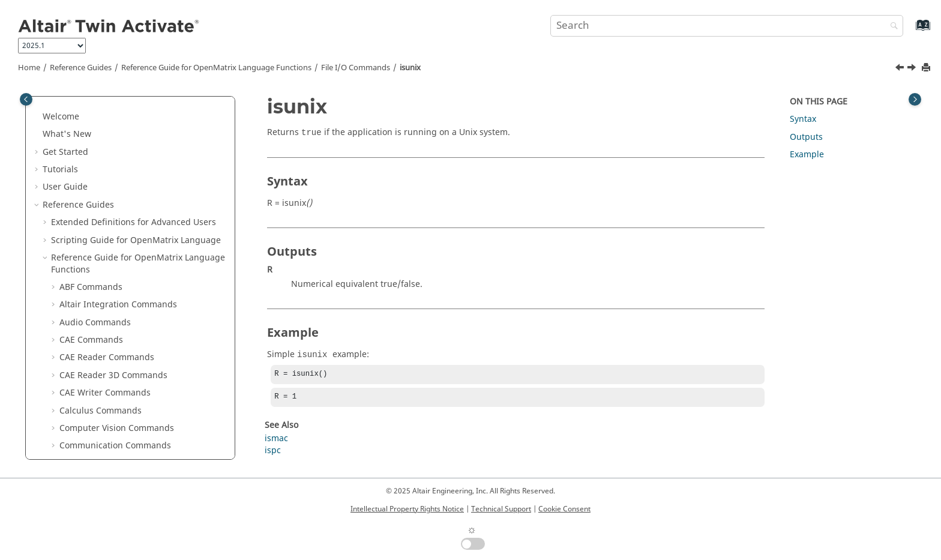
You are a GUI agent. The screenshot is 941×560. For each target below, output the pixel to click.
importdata (90, 174)
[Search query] (727, 26)
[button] (63, 104)
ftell (76, 104)
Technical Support (501, 509)
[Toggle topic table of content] (915, 99)
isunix (410, 68)
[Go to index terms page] (910, 31)
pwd (77, 386)
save (77, 422)
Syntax (803, 119)
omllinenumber (99, 333)
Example (807, 155)
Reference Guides (81, 68)
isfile (77, 210)
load (77, 280)
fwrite (80, 139)
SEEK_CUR (88, 439)
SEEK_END (88, 456)
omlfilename (93, 315)
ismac (80, 227)
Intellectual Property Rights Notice (407, 509)
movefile (85, 298)
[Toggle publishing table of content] (26, 99)
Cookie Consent (564, 509)
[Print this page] (927, 68)
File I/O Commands (356, 68)
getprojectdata (98, 157)
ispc (76, 245)
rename (83, 404)
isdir (77, 192)
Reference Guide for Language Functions (216, 68)
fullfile (81, 122)
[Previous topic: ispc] (901, 69)
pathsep (84, 351)
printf (79, 368)
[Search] (891, 27)
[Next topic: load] (913, 69)
